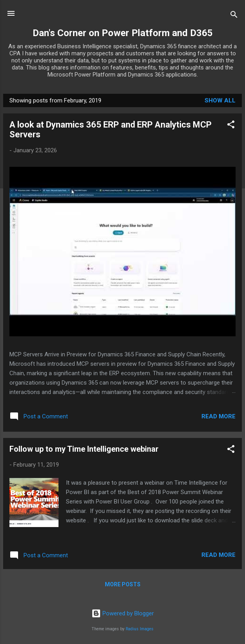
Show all (220, 100)
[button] (231, 126)
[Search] (234, 16)
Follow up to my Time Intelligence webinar (84, 449)
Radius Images (140, 629)
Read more (218, 416)
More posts (123, 584)
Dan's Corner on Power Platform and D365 (123, 33)
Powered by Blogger (123, 613)
